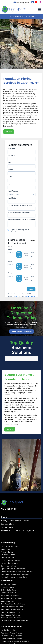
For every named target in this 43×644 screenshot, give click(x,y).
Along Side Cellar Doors (10, 588)
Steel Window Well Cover (10, 607)
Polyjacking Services (9, 623)
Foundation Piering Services (12, 625)
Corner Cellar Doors (8, 585)
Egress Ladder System (10, 558)
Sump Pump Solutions (9, 539)
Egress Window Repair (10, 556)
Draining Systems (8, 550)
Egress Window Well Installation (13, 561)
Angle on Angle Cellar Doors (12, 591)
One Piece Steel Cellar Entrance (13, 596)
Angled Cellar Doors (9, 577)
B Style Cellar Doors (9, 582)
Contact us (20, 412)
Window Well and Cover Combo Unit (15, 613)
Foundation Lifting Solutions (11, 628)
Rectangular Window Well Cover (13, 602)
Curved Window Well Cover (11, 605)
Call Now (9, 131)
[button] (39, 9)
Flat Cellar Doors (7, 580)
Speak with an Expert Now (21, 331)
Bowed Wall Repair (8, 636)
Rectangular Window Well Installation (15, 567)
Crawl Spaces (6, 542)
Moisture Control (7, 544)
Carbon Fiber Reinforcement (12, 631)
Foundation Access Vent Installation (14, 569)
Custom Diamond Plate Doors (12, 599)
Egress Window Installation (11, 553)
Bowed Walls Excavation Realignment (15, 634)
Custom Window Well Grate (11, 610)
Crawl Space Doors (8, 593)
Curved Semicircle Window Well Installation (17, 564)
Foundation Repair (8, 547)
